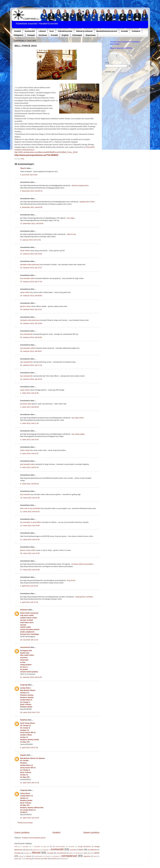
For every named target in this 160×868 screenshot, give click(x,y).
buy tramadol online (27, 278)
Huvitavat (43, 35)
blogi (45, 847)
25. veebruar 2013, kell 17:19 (31, 365)
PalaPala (24, 720)
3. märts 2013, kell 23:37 (29, 454)
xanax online (25, 251)
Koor (52, 31)
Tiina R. (23, 168)
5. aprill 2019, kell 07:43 (29, 748)
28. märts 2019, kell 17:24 (30, 712)
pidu (86, 853)
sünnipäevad (69, 856)
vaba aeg (28, 859)
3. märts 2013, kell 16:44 (29, 440)
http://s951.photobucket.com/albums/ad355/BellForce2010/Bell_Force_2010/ (46, 152)
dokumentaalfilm (60, 847)
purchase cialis (26, 404)
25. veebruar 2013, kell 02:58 (31, 337)
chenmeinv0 (25, 647)
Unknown (24, 610)
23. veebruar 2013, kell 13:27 (31, 268)
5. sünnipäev (25, 847)
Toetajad (31, 35)
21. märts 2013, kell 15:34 (30, 539)
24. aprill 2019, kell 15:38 (29, 818)
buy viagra (71, 218)
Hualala (23, 755)
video (45, 859)
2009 (16, 847)
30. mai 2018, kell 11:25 (29, 640)
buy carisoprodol (26, 334)
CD (51, 847)
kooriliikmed (92, 850)
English (65, 35)
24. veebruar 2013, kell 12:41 (31, 309)
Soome (47, 856)
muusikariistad (61, 853)
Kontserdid (30, 31)
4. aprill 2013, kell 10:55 (29, 586)
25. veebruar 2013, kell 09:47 (31, 351)
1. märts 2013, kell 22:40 (29, 393)
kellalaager (45, 850)
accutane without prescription (82, 564)
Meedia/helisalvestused (107, 31)
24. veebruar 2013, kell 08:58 (31, 296)
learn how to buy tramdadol (30, 508)
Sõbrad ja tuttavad (84, 31)
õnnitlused (63, 859)
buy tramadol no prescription (31, 522)
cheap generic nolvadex (84, 597)
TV (22, 859)
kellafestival (36, 850)
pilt (91, 853)
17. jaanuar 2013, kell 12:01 (31, 240)
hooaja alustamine (84, 847)
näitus (71, 853)
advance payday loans (80, 185)
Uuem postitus (22, 833)
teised (95, 856)
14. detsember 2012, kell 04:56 (32, 223)
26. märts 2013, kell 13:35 (30, 553)
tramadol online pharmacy (30, 265)
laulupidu (27, 853)
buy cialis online (78, 418)
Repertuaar (91, 35)
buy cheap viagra (78, 434)
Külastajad (77, 35)
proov (97, 853)
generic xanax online (28, 550)
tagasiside (87, 856)
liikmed (36, 853)
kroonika (18, 853)
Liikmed (42, 31)
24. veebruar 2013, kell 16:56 (31, 323)
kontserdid (57, 849)
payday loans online (87, 202)
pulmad (21, 856)
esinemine (72, 847)
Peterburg (78, 853)
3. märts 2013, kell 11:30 (29, 423)
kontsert (73, 850)
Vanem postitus (91, 833)
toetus (16, 859)
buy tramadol (25, 494)
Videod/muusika (65, 31)
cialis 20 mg (71, 234)
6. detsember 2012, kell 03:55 (31, 207)
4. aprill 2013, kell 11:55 (29, 602)
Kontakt (124, 31)
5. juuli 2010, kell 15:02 (29, 175)
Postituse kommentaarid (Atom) (34, 838)
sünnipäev (56, 856)
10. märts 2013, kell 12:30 (30, 498)
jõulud (28, 850)
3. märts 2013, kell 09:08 (29, 407)
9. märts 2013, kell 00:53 (29, 484)
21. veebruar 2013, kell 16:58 (31, 254)
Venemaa (37, 859)
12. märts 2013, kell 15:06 (30, 526)
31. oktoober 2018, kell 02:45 (31, 677)
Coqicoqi (24, 685)
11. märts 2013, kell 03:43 (30, 512)
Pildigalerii (18, 35)
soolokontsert (38, 856)
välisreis (54, 859)
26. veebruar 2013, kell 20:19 (31, 379)
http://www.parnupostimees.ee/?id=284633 (36, 155)
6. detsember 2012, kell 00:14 (31, 191)
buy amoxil (71, 580)
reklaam (29, 856)
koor (81, 850)
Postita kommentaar (25, 823)
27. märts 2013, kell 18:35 (30, 570)
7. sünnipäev (36, 847)
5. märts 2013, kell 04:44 (29, 467)
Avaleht (18, 31)
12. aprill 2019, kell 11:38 (29, 783)
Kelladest (136, 31)
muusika (50, 853)
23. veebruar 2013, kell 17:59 (31, 282)
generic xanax (25, 306)
